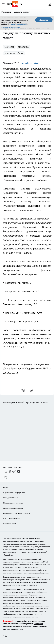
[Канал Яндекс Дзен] (18, 472)
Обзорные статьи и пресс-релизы (17, 513)
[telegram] (32, 391)
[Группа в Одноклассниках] (10, 472)
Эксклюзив (6, 12)
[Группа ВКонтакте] (5, 472)
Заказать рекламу (22, 12)
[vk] (23, 391)
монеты (9, 47)
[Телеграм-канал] (14, 472)
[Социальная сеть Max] (5, 477)
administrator (30, 63)
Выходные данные (11, 498)
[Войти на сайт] (50, 4)
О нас (6, 487)
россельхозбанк (14, 53)
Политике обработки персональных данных (14, 26)
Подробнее (8, 555)
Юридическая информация (14, 493)
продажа (23, 47)
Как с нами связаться (12, 518)
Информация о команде (13, 503)
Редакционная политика (13, 508)
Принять (44, 20)
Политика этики (10, 524)
